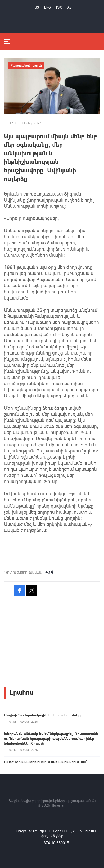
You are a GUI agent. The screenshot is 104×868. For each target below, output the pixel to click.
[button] (52, 536)
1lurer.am (59, 805)
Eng (48, 7)
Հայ (36, 7)
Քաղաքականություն (26, 65)
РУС (59, 7)
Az (69, 7)
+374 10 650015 (55, 843)
